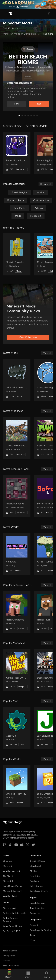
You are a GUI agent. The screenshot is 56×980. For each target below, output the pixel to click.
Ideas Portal (35, 866)
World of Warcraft (11, 871)
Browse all (46, 184)
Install (39, 104)
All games (7, 861)
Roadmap (34, 881)
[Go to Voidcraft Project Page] (17, 554)
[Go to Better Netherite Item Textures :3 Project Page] (17, 153)
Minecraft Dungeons (12, 891)
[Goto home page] (11, 14)
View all (47, 353)
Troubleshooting (37, 908)
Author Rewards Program (10, 920)
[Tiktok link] (10, 845)
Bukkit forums (36, 886)
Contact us (35, 913)
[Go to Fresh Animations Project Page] (17, 612)
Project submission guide (14, 913)
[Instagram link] (5, 845)
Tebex (32, 935)
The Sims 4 (8, 876)
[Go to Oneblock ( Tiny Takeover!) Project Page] (17, 786)
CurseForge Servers (39, 891)
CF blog (33, 871)
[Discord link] (22, 845)
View (17, 104)
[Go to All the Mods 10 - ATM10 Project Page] (17, 670)
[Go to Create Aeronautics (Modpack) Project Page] (17, 438)
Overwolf (34, 925)
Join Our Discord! (38, 861)
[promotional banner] (28, 5)
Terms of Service (10, 951)
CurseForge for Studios (40, 930)
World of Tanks (10, 896)
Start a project (10, 908)
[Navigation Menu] (4, 14)
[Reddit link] (33, 845)
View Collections (28, 337)
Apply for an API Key (12, 926)
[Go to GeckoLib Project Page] (17, 728)
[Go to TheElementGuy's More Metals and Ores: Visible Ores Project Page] (17, 496)
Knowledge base (37, 903)
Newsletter (35, 876)
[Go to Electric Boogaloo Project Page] (17, 254)
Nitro (32, 940)
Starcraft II (8, 881)
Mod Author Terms (11, 966)
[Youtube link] (16, 845)
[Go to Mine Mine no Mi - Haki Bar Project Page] (17, 380)
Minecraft (7, 866)
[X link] (27, 845)
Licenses (7, 961)
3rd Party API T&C (11, 931)
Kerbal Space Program (13, 886)
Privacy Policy (9, 956)
